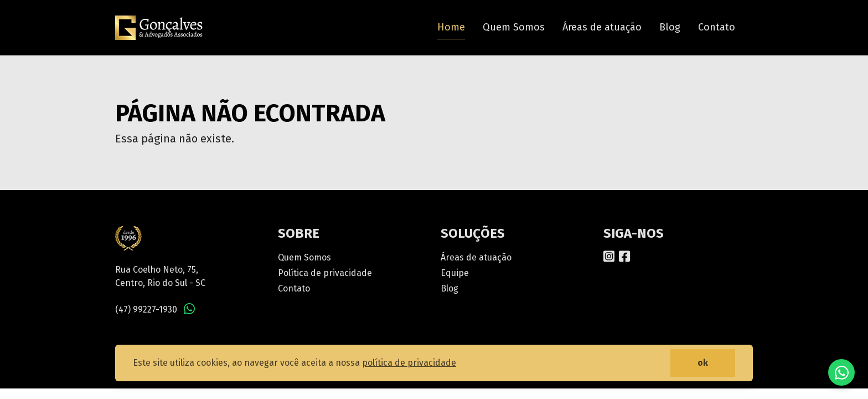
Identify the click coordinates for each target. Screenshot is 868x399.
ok (703, 363)
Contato (717, 27)
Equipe (455, 273)
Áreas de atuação (602, 27)
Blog (670, 27)
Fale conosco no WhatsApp (841, 372)
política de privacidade (409, 363)
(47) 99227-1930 (146, 310)
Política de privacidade (325, 273)
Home (451, 27)
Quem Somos (514, 27)
